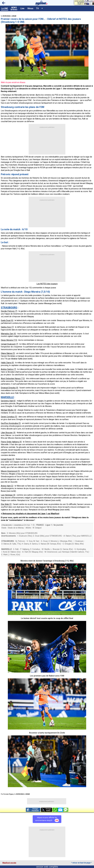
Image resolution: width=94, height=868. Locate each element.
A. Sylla (13, 544)
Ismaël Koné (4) (8, 459)
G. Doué (36, 536)
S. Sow (30, 541)
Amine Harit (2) (7, 486)
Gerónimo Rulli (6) (8, 401)
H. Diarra (25, 544)
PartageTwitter (46, 810)
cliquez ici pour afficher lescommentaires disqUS (47, 819)
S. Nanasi (42, 544)
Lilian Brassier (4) (8, 433)
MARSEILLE (19, 525)
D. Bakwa (5, 544)
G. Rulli (16, 549)
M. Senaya (52, 544)
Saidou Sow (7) (7, 327)
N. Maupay (34, 552)
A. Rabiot (67, 536)
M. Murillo (46, 549)
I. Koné (4, 552)
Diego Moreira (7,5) (9, 340)
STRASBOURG (7, 525)
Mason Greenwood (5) (10, 471)
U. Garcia (64, 549)
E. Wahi (4, 555)
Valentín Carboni (77, 552)
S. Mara (76, 544)
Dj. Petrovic (20, 541)
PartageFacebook (32, 810)
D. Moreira (11, 533)
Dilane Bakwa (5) (8, 353)
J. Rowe (12, 555)
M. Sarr (36, 541)
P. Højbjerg (25, 549)
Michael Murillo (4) (9, 410)
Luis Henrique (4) (8, 495)
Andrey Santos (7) (8, 369)
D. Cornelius (35, 549)
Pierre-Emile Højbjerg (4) (11, 442)
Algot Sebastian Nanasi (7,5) (13, 379)
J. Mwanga (63, 541)
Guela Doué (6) (7, 320)
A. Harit (25, 552)
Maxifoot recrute (9, 863)
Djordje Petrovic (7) (9, 311)
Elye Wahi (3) (6, 504)
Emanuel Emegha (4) (9, 388)
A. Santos (34, 544)
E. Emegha (67, 544)
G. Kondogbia (80, 549)
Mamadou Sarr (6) (8, 334)
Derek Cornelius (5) (9, 417)
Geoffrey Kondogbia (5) (11, 423)
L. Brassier (55, 549)
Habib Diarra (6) (7, 363)
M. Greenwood (51, 552)
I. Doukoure (22, 536)
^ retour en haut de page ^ (81, 863)
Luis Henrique (64, 552)
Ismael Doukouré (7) (9, 344)
